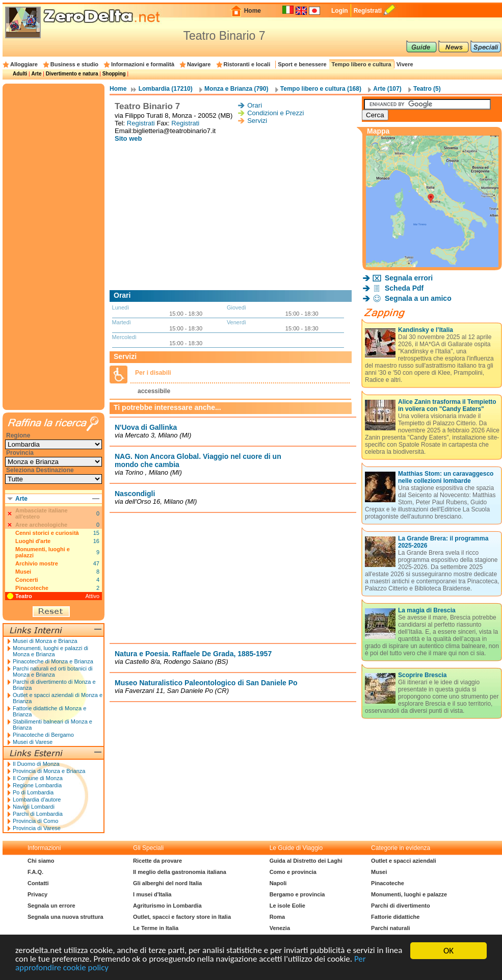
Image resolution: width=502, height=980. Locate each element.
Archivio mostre (37, 563)
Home (253, 11)
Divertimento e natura (72, 74)
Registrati (368, 11)
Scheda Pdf (404, 288)
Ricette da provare (157, 861)
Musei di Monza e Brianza (45, 641)
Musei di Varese (33, 742)
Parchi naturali (390, 928)
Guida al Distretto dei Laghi (306, 861)
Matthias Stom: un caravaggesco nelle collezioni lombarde (446, 477)
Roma (278, 917)
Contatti (38, 883)
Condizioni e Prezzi (275, 113)
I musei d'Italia (152, 894)
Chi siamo (41, 861)
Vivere (405, 64)
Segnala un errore (51, 906)
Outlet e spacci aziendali (404, 861)
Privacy (37, 894)
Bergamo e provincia (297, 894)
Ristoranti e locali (247, 64)
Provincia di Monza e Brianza (49, 771)
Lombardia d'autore (37, 800)
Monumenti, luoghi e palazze (409, 894)
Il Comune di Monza (38, 778)
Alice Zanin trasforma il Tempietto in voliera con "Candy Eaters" (447, 405)
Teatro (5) (427, 89)
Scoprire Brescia (422, 675)
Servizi (257, 121)
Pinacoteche (32, 588)
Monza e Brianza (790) (236, 89)
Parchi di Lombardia (38, 814)
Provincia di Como (35, 821)
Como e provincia (293, 872)
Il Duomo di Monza (36, 764)
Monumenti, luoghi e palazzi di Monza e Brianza (50, 651)
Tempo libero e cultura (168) (321, 89)
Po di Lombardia (33, 792)
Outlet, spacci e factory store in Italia (182, 917)
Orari (255, 105)
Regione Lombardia (37, 785)
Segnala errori (409, 278)
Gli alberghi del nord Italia (167, 883)
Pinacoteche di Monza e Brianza (53, 661)
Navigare (199, 64)
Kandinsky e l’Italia (426, 330)
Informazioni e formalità (143, 64)
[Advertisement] (233, 216)
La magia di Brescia (427, 610)
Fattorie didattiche (395, 917)
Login (340, 11)
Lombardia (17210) (166, 89)
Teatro (24, 596)
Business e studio (74, 64)
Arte (36, 74)
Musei (23, 572)
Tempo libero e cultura (362, 64)
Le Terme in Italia (156, 928)
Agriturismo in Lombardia (167, 906)
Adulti (20, 74)
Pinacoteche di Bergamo (43, 735)
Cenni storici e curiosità (47, 533)
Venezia (280, 928)
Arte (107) (387, 89)
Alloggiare (24, 64)
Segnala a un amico (418, 298)
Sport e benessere (302, 64)
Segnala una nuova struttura (65, 917)
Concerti (27, 580)
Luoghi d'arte (33, 541)
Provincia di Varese (37, 828)
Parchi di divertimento (401, 906)
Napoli (278, 883)
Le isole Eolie (287, 906)
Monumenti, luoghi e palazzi (43, 552)
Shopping (114, 74)
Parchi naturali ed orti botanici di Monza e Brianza (53, 672)
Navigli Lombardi (34, 807)
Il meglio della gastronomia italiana (180, 872)
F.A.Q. (35, 872)
